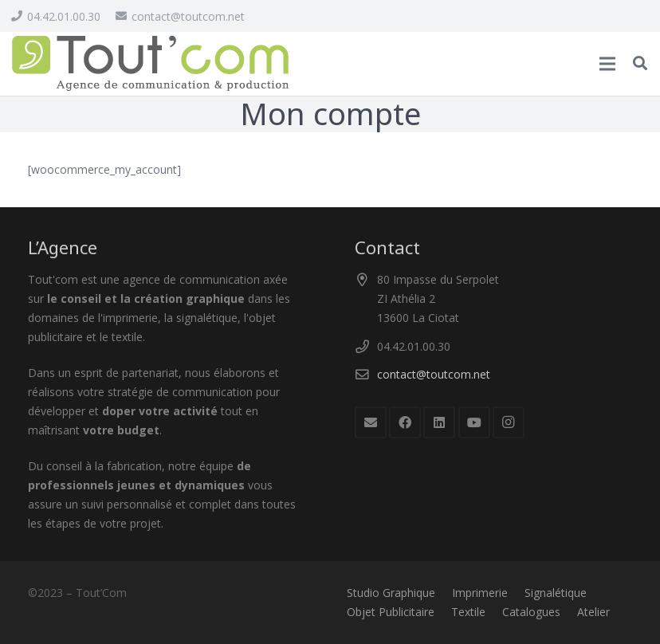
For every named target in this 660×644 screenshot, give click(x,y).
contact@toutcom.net (434, 374)
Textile (468, 612)
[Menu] (607, 64)
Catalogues (531, 612)
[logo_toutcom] (151, 64)
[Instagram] (509, 422)
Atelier (593, 612)
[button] (640, 63)
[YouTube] (474, 422)
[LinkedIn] (439, 422)
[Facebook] (405, 422)
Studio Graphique (391, 593)
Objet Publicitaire (391, 612)
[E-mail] (371, 422)
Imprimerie (480, 593)
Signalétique (556, 593)
